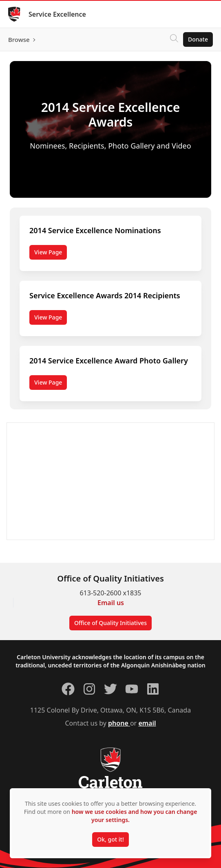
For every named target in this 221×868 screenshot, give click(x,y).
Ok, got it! (110, 839)
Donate (198, 39)
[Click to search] (174, 39)
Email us (111, 603)
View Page (48, 252)
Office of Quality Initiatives (110, 623)
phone (119, 723)
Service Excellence (57, 14)
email (147, 723)
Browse (19, 39)
